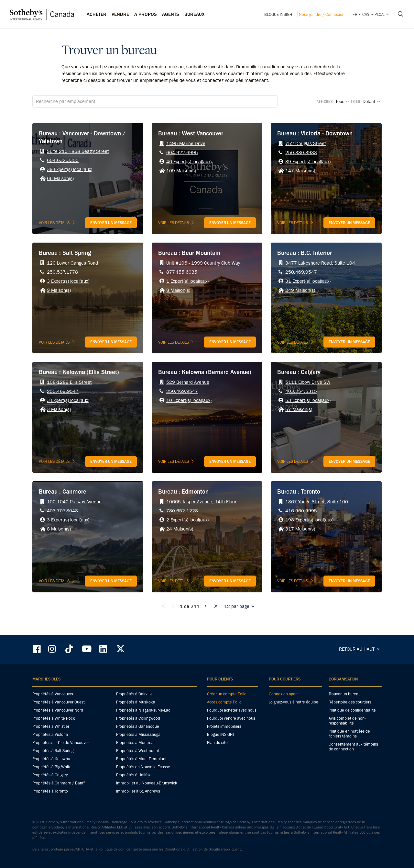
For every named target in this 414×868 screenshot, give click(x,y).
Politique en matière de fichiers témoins (349, 734)
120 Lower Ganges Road (72, 263)
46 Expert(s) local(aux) (189, 162)
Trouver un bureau (345, 694)
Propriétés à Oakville (134, 694)
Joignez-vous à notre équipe (294, 702)
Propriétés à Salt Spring (53, 751)
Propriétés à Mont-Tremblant (141, 759)
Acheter (97, 14)
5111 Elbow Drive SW (308, 382)
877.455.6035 (182, 272)
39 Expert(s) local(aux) (70, 169)
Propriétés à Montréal (135, 742)
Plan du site (217, 742)
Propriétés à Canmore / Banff (59, 783)
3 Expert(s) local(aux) (68, 281)
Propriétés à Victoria (50, 734)
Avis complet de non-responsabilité (347, 721)
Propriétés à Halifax (133, 775)
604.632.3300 (63, 160)
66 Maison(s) (60, 178)
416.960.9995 (301, 511)
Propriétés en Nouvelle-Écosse (143, 767)
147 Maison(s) (300, 171)
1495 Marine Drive (186, 143)
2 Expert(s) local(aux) (187, 520)
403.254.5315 (301, 391)
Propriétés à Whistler (51, 726)
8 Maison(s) (178, 290)
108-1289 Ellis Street (69, 382)
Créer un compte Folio (227, 694)
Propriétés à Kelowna (51, 759)
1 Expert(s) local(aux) (187, 281)
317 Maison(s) (300, 529)
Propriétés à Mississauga (138, 734)
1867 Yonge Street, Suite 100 (317, 502)
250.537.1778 (62, 272)
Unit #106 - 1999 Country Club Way (203, 263)
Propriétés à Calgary (50, 775)
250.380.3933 (301, 153)
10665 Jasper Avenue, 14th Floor (201, 502)
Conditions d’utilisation (184, 849)
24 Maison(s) (180, 529)
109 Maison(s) (181, 171)
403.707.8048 (62, 511)
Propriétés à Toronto (50, 791)
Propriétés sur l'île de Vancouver (61, 742)
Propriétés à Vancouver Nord (58, 710)
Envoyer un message (111, 223)
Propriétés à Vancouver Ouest (59, 702)
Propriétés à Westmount (138, 751)
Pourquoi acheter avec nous (232, 710)
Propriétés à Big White (52, 767)
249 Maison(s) (300, 290)
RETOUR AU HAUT (360, 649)
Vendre (120, 14)
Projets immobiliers (224, 726)
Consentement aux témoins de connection (353, 747)
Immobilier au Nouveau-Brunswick (147, 783)
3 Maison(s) (59, 409)
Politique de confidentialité (352, 710)
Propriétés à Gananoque (138, 726)
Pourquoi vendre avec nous (231, 718)
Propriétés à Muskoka (136, 702)
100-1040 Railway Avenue (74, 502)
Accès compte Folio (224, 702)
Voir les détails (58, 223)
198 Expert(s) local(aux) (309, 520)
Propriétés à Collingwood (138, 718)
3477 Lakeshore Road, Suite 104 (320, 263)
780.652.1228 (182, 511)
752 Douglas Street (306, 143)
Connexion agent (284, 694)
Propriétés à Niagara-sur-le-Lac (143, 710)
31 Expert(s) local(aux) (308, 281)
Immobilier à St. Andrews (138, 791)
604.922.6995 (182, 153)
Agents (171, 14)
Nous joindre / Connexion (322, 14)
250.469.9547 (301, 272)
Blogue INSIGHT (279, 14)
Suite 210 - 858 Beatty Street (78, 151)
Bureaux (195, 14)
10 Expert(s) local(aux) (189, 400)
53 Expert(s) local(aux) (308, 400)
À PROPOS (146, 14)
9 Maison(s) (59, 290)
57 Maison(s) (299, 409)
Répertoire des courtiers (350, 702)
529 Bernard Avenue (188, 382)
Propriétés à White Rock (54, 718)
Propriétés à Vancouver (53, 694)
